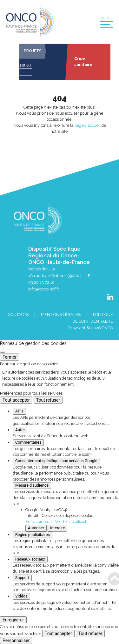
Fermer (10, 357)
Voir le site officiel (71, 522)
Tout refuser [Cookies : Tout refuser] (48, 400)
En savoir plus (38, 522)
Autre (20, 430)
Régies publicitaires (33, 535)
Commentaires (28, 442)
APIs (19, 411)
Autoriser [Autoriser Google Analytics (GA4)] (36, 528)
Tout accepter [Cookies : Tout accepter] (16, 400)
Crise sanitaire (83, 61)
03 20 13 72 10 (41, 282)
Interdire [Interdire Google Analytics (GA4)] (57, 528)
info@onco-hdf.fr (44, 289)
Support (22, 578)
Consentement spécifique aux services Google (56, 461)
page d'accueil (88, 125)
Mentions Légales (61, 315)
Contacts (18, 315)
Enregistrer (13, 620)
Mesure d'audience (32, 485)
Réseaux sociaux (30, 559)
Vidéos (21, 596)
